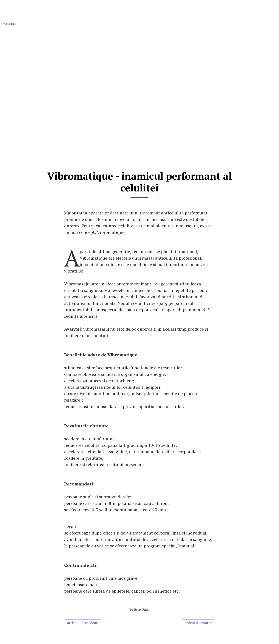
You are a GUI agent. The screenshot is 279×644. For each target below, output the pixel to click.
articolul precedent (82, 623)
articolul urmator (198, 623)
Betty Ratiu (142, 609)
